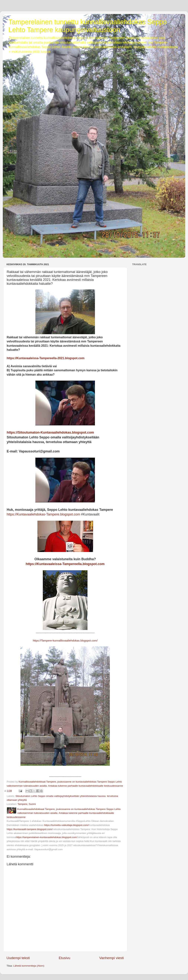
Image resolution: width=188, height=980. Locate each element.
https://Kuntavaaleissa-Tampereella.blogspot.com (65, 564)
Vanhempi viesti (111, 958)
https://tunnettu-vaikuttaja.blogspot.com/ (66, 825)
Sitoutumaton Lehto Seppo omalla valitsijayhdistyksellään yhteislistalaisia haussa (60, 796)
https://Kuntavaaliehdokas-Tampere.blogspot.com (43, 514)
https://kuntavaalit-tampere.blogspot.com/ (30, 829)
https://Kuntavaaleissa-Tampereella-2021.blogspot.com (46, 358)
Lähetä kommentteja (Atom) (29, 966)
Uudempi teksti (18, 958)
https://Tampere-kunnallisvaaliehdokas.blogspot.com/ (65, 641)
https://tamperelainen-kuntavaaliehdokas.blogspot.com (46, 837)
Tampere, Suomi (27, 804)
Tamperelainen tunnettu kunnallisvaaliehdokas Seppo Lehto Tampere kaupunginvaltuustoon (88, 26)
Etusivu (65, 958)
